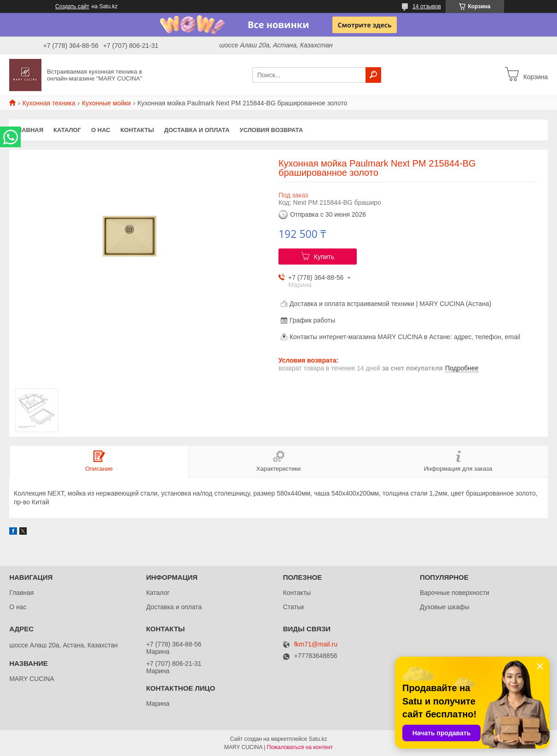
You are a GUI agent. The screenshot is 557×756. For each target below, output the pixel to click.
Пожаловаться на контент (300, 747)
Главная (29, 130)
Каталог (67, 130)
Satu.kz (318, 739)
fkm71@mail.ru (316, 644)
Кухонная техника (49, 103)
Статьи (293, 607)
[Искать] (373, 75)
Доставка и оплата (197, 130)
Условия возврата (272, 130)
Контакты (137, 130)
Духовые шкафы (445, 607)
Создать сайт (72, 6)
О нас (101, 130)
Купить (324, 257)
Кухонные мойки (106, 103)
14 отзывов (427, 6)
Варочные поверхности (455, 593)
